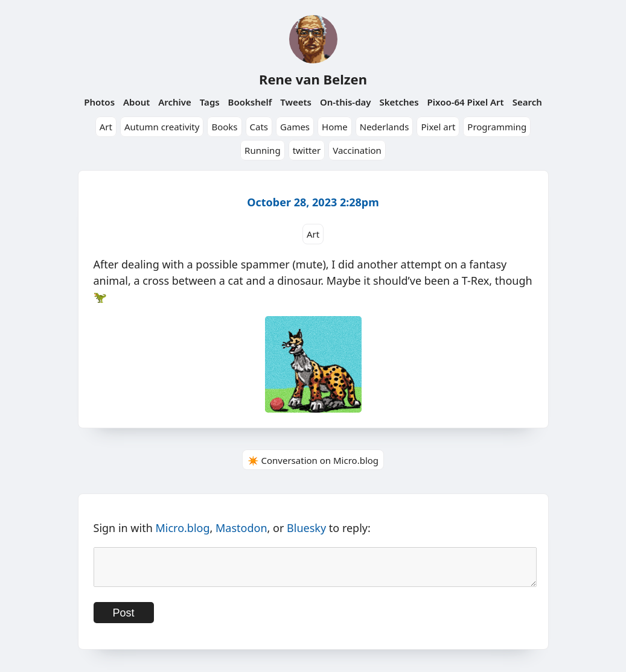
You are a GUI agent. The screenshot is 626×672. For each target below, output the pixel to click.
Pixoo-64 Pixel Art (466, 102)
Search (527, 102)
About (136, 102)
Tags (210, 102)
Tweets (296, 102)
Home (335, 127)
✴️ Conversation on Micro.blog (313, 460)
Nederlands (385, 127)
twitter (307, 150)
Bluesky (306, 528)
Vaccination (357, 150)
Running (263, 150)
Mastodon (241, 528)
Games (295, 127)
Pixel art (438, 127)
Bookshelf (250, 102)
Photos (99, 102)
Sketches (399, 102)
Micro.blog (182, 528)
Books (224, 127)
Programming (497, 127)
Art (106, 127)
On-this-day (346, 102)
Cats (259, 127)
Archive (175, 102)
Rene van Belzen (313, 79)
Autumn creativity (162, 127)
